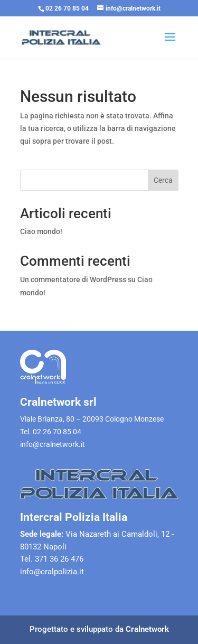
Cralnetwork (147, 629)
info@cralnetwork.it (53, 444)
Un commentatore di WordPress (73, 279)
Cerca (163, 180)
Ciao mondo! (41, 231)
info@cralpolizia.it (52, 572)
